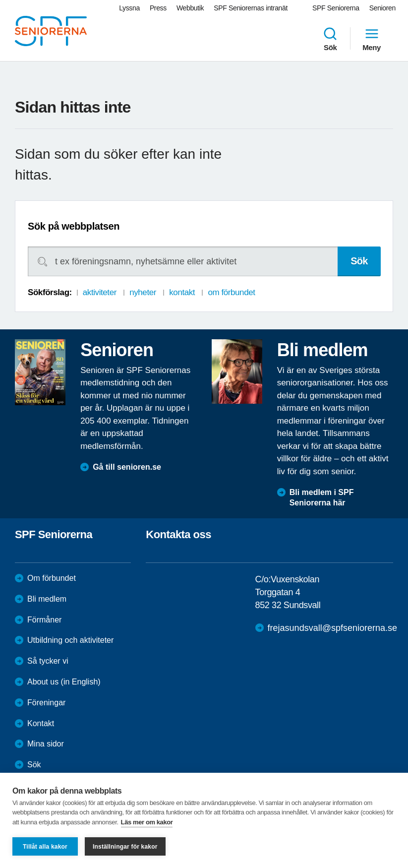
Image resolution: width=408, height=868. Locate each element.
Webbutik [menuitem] (190, 8)
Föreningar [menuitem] (46, 703)
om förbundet (231, 292)
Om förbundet (52, 578)
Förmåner (44, 620)
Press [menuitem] (158, 8)
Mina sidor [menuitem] (46, 744)
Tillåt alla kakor (45, 847)
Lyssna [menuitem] (129, 8)
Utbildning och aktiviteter (70, 640)
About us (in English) (64, 682)
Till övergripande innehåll (0, 0)
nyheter (143, 292)
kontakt (182, 292)
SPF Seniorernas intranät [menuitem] (251, 8)
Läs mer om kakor (147, 822)
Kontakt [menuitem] (41, 723)
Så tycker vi (48, 661)
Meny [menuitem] (372, 39)
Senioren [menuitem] (382, 8)
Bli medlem (47, 599)
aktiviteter (100, 292)
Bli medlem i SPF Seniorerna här (322, 497)
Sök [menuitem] (330, 39)
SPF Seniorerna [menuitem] (336, 8)
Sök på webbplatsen (74, 226)
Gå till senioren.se (127, 467)
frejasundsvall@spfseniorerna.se (332, 628)
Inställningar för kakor (125, 847)
